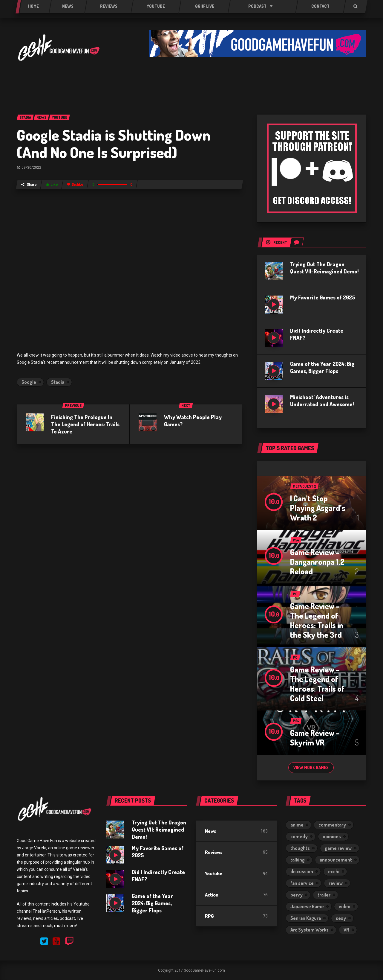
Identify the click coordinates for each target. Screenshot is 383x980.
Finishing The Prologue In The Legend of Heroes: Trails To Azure (85, 424)
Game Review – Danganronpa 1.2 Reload (317, 562)
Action (212, 895)
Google (29, 382)
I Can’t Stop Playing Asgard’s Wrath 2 (318, 508)
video (345, 906)
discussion (302, 871)
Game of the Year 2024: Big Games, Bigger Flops (152, 903)
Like (52, 185)
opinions (332, 836)
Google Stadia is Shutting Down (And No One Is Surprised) (114, 143)
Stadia (58, 382)
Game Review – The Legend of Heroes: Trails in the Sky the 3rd (317, 620)
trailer (324, 895)
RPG (209, 916)
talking (298, 860)
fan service (302, 883)
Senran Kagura (306, 918)
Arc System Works (310, 930)
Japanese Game (307, 906)
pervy (297, 895)
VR (346, 930)
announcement (336, 860)
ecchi (334, 871)
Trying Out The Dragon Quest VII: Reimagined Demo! (159, 830)
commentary (332, 825)
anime (297, 825)
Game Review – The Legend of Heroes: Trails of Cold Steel (317, 684)
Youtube (214, 874)
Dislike (75, 185)
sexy (341, 918)
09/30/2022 (31, 168)
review (336, 883)
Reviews (214, 852)
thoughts (300, 848)
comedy (299, 836)
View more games (311, 767)
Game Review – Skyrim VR (315, 738)
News (210, 831)
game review (338, 848)
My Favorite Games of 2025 (323, 297)
